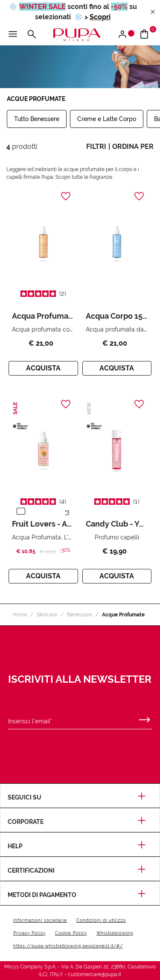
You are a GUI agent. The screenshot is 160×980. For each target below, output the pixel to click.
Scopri (100, 17)
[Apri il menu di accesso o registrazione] (126, 35)
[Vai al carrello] (147, 35)
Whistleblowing (115, 933)
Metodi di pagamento (80, 895)
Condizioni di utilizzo (101, 920)
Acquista (43, 368)
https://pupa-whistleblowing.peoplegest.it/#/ (68, 946)
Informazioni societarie (40, 920)
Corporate (80, 822)
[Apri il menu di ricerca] (32, 35)
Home (20, 615)
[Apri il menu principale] (13, 35)
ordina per (133, 147)
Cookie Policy (71, 933)
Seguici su (80, 797)
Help (80, 846)
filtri (96, 147)
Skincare (47, 615)
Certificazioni (80, 870)
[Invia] (145, 718)
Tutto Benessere (37, 119)
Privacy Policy (29, 933)
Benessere (80, 615)
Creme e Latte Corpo (107, 119)
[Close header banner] (153, 12)
